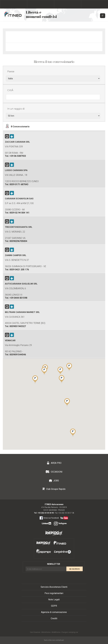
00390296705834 (18, 241)
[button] (67, 402)
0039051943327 (18, 326)
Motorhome (46, 632)
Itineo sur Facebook (49, 518)
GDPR (54, 606)
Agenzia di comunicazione (54, 612)
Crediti (54, 618)
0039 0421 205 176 (19, 270)
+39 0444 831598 (18, 298)
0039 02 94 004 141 (19, 213)
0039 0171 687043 (19, 184)
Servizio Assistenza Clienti (54, 587)
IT (103, 16)
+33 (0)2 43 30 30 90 (46, 513)
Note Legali (54, 600)
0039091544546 (18, 355)
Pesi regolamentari (54, 593)
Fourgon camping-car (70, 632)
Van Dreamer (35, 632)
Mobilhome (56, 632)
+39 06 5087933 (18, 156)
